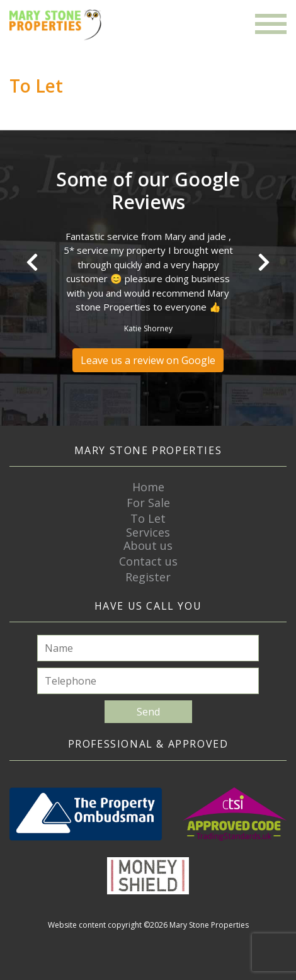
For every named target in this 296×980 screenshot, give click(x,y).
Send (148, 712)
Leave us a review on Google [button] (148, 360)
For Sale (148, 503)
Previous (32, 262)
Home (148, 487)
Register (148, 577)
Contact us (148, 561)
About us (148, 545)
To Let (148, 518)
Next (264, 262)
